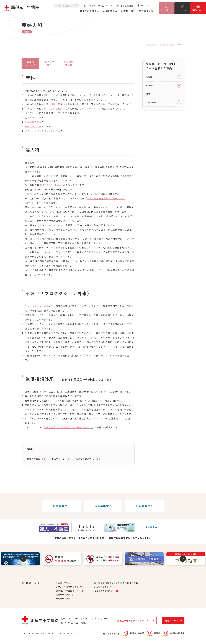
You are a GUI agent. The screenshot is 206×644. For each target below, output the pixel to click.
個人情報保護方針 (112, 635)
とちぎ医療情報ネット (105, 592)
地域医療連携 (127, 6)
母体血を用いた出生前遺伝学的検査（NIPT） (68, 428)
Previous (22, 560)
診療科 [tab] (149, 77)
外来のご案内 (34, 460)
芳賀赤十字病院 (63, 599)
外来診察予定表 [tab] (68, 64)
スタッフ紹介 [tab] (49, 64)
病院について (146, 11)
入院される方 (110, 11)
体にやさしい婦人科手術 (52, 186)
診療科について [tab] (30, 64)
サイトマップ (147, 6)
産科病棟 (30, 123)
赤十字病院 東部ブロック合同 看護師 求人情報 (116, 584)
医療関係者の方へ (85, 460)
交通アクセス (58, 460)
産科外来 (30, 118)
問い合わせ (167, 10)
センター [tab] (150, 86)
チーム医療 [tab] (151, 102)
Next (184, 560)
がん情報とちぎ (101, 588)
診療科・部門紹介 (167, 44)
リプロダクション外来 (37, 307)
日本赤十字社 (62, 584)
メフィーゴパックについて (39, 132)
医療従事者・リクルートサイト (133, 621)
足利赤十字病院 (63, 595)
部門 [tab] (148, 94)
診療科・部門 (128, 11)
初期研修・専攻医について (100, 6)
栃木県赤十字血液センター (68, 592)
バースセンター (90, 109)
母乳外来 (56, 105)
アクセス (182, 10)
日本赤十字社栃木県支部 (67, 588)
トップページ (152, 44)
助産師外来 (59, 109)
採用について (198, 10)
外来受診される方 (89, 11)
